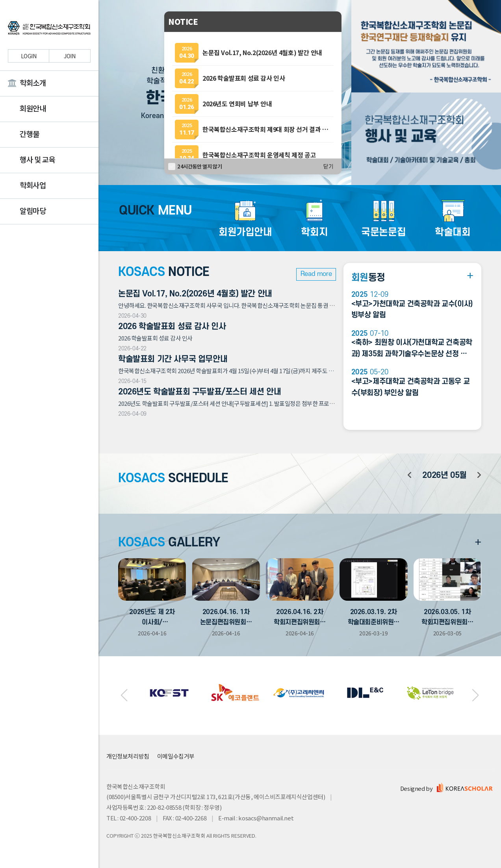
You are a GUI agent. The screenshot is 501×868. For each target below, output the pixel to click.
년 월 (444, 475)
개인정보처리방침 (128, 756)
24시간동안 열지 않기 (199, 166)
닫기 (328, 167)
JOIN (70, 56)
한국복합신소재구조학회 (49, 29)
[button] (124, 696)
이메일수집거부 (176, 756)
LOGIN (29, 56)
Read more (316, 274)
